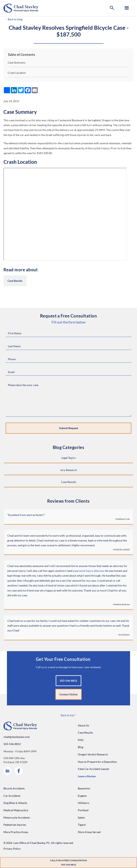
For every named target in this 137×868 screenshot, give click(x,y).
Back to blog (15, 19)
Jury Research (68, 470)
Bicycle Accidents (14, 788)
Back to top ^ (68, 715)
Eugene (82, 796)
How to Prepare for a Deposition (97, 762)
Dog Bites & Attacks (15, 803)
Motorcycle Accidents (17, 818)
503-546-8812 (12, 744)
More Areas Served (89, 832)
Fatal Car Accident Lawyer (94, 769)
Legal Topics (69, 458)
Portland (83, 810)
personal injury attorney (89, 571)
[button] (112, 8)
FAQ (81, 740)
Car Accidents (12, 796)
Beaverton (84, 788)
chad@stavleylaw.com (17, 737)
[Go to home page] (21, 8)
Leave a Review (87, 776)
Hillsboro (84, 803)
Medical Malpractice (16, 810)
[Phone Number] (68, 359)
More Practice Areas (16, 832)
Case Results (15, 281)
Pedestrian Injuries (15, 825)
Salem (81, 818)
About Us (83, 725)
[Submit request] (68, 428)
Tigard (82, 825)
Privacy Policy (12, 849)
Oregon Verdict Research (93, 754)
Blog (81, 747)
